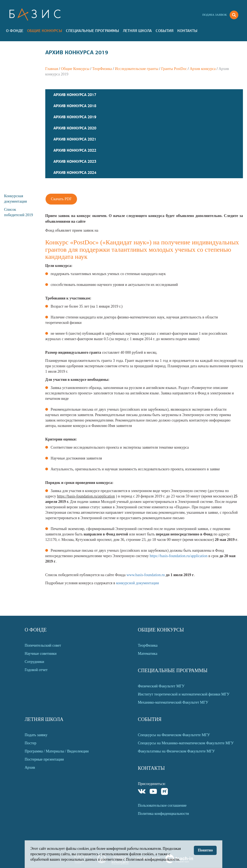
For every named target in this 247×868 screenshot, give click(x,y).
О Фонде (15, 31)
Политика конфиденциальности (163, 814)
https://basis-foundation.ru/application (179, 556)
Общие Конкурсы (45, 31)
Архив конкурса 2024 (75, 173)
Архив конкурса (203, 69)
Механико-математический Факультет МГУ (173, 702)
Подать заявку (36, 735)
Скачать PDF (61, 199)
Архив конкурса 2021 (75, 139)
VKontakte (142, 792)
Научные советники (41, 654)
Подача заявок (214, 15)
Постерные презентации (44, 759)
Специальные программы (92, 31)
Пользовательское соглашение (162, 805)
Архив (30, 768)
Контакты (187, 31)
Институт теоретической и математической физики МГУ (184, 694)
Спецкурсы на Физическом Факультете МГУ (174, 735)
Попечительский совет (43, 645)
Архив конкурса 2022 (75, 150)
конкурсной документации (137, 583)
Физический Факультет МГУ (161, 686)
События (165, 31)
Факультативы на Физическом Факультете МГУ (176, 751)
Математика (147, 654)
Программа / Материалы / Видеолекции (57, 751)
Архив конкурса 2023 (75, 161)
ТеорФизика (102, 69)
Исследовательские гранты (137, 69)
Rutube (165, 792)
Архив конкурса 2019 (75, 117)
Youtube (153, 792)
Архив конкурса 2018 (75, 106)
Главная (52, 69)
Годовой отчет (36, 670)
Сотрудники (34, 662)
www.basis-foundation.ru (145, 575)
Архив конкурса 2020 (75, 128)
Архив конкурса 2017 (75, 95)
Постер (31, 743)
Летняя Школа (137, 31)
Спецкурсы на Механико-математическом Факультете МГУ (186, 743)
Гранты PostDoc (174, 69)
